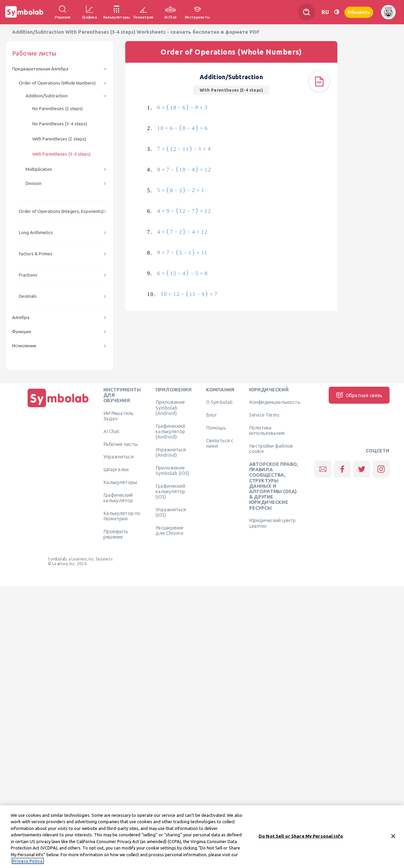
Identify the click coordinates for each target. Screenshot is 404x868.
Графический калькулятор (118, 497)
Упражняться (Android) (171, 452)
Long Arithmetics (36, 233)
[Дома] (58, 407)
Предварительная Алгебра (40, 69)
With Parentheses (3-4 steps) (61, 154)
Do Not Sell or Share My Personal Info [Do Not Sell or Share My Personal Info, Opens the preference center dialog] (301, 838)
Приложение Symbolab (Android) (170, 408)
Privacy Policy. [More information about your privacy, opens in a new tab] (28, 863)
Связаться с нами (220, 443)
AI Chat (111, 431)
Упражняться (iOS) (171, 512)
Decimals (28, 296)
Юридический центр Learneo (273, 523)
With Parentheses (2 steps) (59, 139)
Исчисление (24, 346)
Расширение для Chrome (169, 530)
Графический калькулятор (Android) (170, 431)
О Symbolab (219, 402)
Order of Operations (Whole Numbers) (57, 83)
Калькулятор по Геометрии (122, 516)
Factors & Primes (36, 254)
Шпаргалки (116, 470)
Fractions (28, 275)
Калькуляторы (120, 482)
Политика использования (267, 430)
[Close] (393, 838)
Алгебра (21, 317)
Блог (211, 415)
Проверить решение (116, 534)
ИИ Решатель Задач (119, 416)
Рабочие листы (121, 444)
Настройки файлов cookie (271, 448)
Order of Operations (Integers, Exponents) (61, 211)
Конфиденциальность (275, 402)
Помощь (216, 427)
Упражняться (119, 457)
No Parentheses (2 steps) (58, 109)
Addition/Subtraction (47, 96)
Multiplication (39, 169)
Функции (22, 332)
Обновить (359, 12)
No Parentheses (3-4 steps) (60, 124)
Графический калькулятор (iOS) (170, 491)
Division (33, 183)
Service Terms (264, 415)
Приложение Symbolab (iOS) (172, 470)
